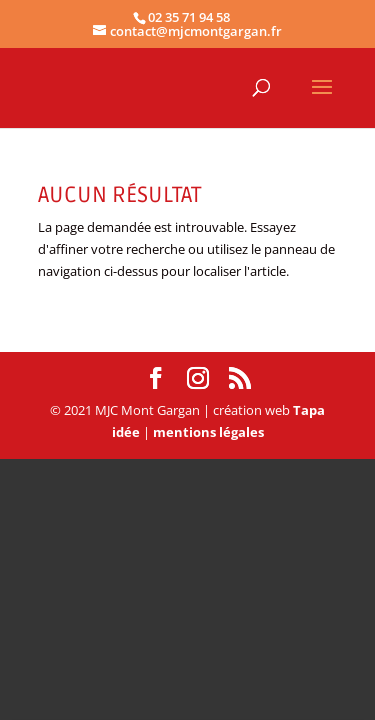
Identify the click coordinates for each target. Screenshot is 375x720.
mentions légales (208, 432)
